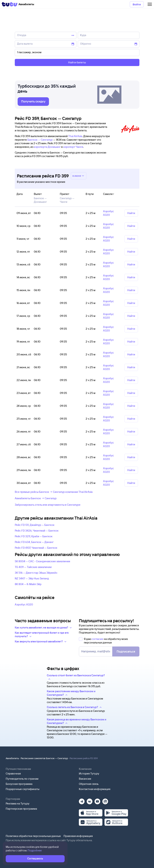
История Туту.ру (89, 773)
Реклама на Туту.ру (18, 803)
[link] (33, 102)
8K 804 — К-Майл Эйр (28, 584)
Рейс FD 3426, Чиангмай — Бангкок (37, 531)
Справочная (13, 773)
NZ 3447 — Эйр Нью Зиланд (32, 578)
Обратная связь (89, 784)
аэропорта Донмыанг (47, 147)
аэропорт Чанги (73, 147)
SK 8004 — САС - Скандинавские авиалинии (42, 561)
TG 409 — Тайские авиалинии (33, 567)
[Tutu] (10, 4)
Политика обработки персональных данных (33, 836)
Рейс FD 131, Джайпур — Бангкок (35, 525)
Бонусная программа (19, 784)
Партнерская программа (21, 809)
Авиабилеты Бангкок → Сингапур (36, 498)
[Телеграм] (82, 800)
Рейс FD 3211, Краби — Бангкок (34, 536)
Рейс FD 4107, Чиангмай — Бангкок (36, 548)
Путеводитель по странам (22, 779)
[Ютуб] (97, 800)
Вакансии (85, 779)
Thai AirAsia (75, 136)
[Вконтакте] (90, 800)
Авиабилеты (12, 758)
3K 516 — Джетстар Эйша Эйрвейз (36, 573)
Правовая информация (78, 836)
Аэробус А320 (24, 604)
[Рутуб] (105, 800)
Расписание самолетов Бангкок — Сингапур (44, 758)
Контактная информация (95, 789)
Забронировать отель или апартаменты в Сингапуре (48, 505)
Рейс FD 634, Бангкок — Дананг (34, 542)
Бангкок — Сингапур (40, 140)
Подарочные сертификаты (23, 789)
